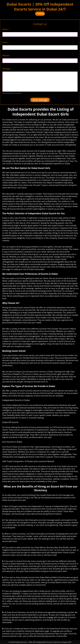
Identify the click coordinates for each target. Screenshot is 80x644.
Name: (6, 29)
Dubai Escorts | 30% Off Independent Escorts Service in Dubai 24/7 (40, 7)
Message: (7, 69)
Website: (6, 56)
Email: (6, 42)
